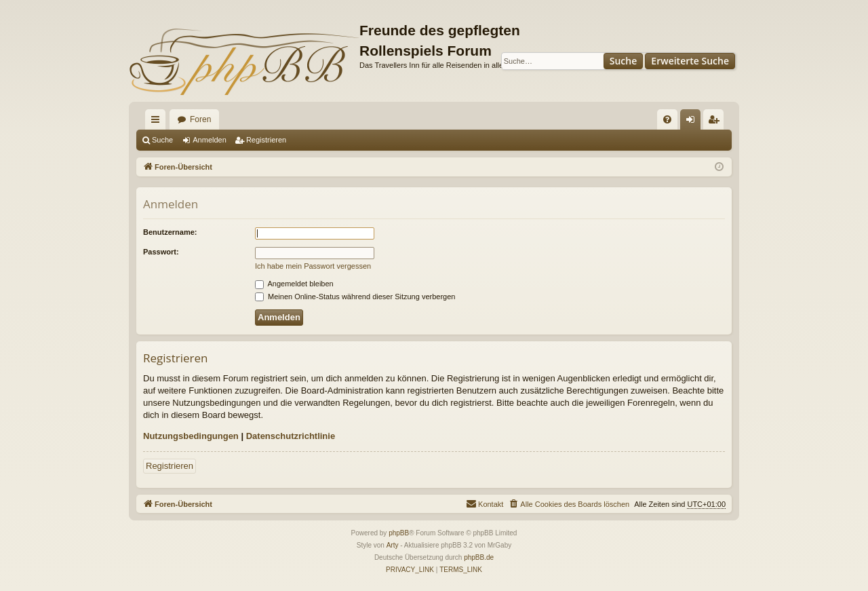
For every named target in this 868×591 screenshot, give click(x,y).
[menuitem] (667, 119)
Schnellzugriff (158, 122)
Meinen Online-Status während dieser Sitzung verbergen (355, 297)
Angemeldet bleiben (294, 284)
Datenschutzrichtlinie (291, 436)
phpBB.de (479, 557)
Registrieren (266, 140)
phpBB (399, 533)
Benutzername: (170, 232)
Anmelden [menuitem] (693, 122)
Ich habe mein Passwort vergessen (313, 266)
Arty (393, 545)
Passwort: (161, 252)
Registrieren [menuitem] (716, 122)
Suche (624, 61)
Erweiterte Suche (690, 61)
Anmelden (210, 140)
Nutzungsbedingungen (191, 436)
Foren (200, 119)
